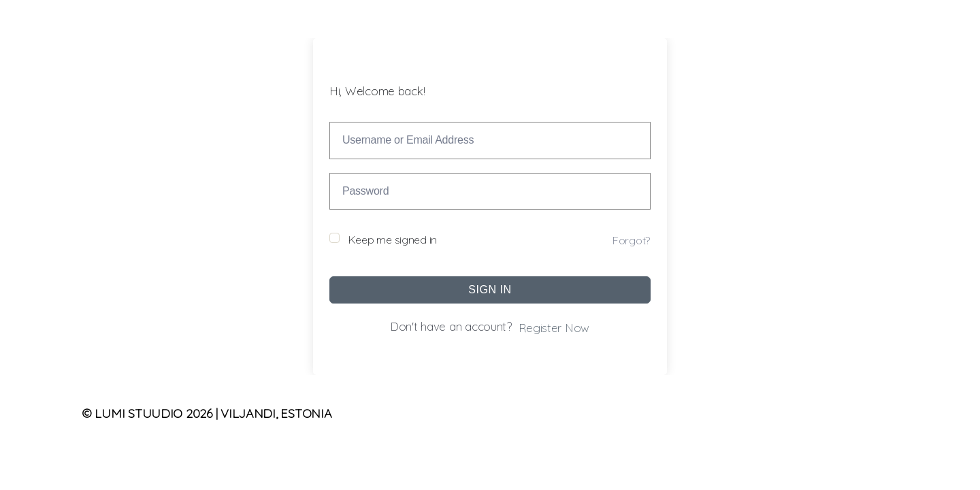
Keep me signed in (393, 240)
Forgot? (631, 240)
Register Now (554, 328)
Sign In (490, 290)
